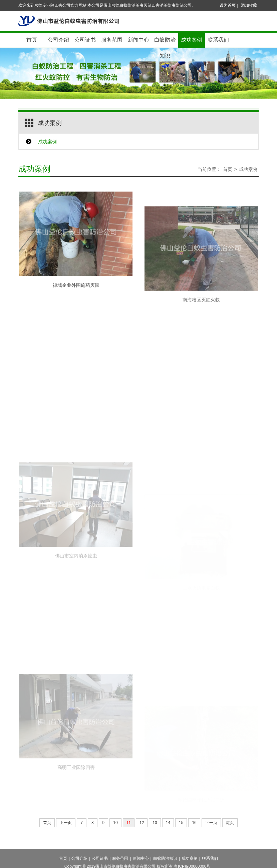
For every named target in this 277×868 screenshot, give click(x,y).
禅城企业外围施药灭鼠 (76, 294)
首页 (32, 40)
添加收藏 (249, 5)
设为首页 (228, 5)
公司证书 (85, 40)
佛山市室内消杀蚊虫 (76, 582)
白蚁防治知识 (165, 42)
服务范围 (112, 40)
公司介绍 (58, 40)
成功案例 (192, 40)
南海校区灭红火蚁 (201, 318)
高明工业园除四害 (76, 793)
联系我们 (218, 40)
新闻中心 (138, 40)
